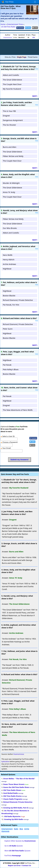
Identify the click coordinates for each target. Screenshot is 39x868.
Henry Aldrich (9, 260)
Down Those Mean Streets (14, 784)
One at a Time (10, 57)
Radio (16, 829)
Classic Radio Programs (13, 799)
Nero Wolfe (8, 255)
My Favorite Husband (12, 89)
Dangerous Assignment (13, 120)
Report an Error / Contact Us (19, 865)
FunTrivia (13, 856)
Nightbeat (7, 269)
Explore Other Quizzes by (20, 841)
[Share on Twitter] (28, 28)
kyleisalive (5, 761)
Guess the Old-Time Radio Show (16, 787)
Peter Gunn (8, 329)
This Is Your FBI (9, 111)
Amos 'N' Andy (9, 192)
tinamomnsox (8, 37)
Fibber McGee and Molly (13, 156)
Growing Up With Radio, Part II (16, 808)
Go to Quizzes (14, 846)
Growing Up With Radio (14, 819)
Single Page (22, 57)
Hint (37, 69)
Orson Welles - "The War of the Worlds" (19, 779)
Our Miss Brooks (10, 228)
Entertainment (7, 829)
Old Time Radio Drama (12, 796)
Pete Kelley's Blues (11, 369)
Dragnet (6, 116)
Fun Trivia (7, 2)
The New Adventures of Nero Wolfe (18, 410)
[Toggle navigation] (35, 2)
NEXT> (35, 96)
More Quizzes (17, 851)
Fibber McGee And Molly (13, 219)
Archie (27, 829)
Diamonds (5, 831)
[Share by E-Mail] (35, 28)
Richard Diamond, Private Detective (18, 300)
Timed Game (33, 57)
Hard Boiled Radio (11, 793)
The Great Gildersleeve (12, 80)
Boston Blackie (9, 296)
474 (34, 37)
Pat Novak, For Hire (11, 305)
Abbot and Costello (11, 75)
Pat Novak (7, 365)
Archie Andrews (9, 264)
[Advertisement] (20, 47)
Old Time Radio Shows (12, 790)
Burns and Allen (10, 147)
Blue (21, 829)
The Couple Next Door (12, 84)
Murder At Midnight (11, 183)
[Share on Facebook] (20, 28)
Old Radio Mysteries (12, 816)
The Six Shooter (9, 125)
